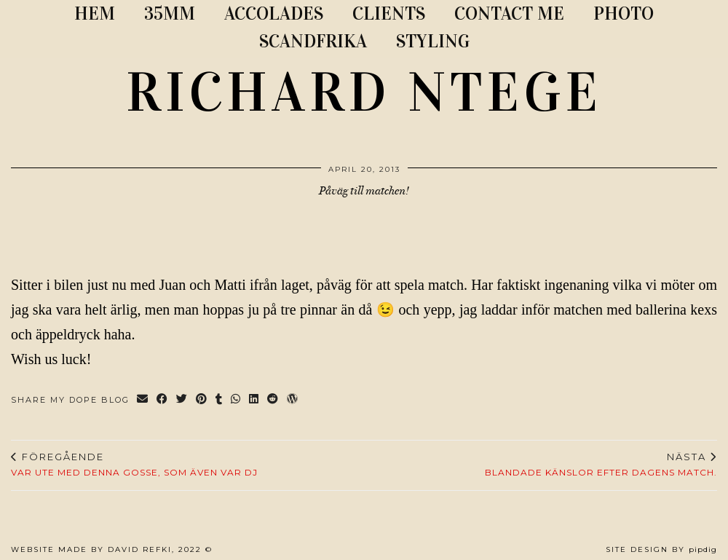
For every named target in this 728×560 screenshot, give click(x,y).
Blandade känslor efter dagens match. (601, 465)
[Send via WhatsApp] (236, 400)
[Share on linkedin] (254, 400)
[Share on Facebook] (163, 400)
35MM (170, 13)
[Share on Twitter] (182, 400)
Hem (95, 13)
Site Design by (661, 549)
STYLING (433, 41)
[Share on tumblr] (219, 400)
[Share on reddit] (273, 400)
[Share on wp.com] (293, 400)
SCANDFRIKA (313, 41)
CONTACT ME (509, 13)
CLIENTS (389, 13)
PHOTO (624, 13)
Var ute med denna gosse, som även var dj (134, 465)
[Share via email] (143, 400)
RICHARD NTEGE (364, 92)
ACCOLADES (274, 13)
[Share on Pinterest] (202, 400)
